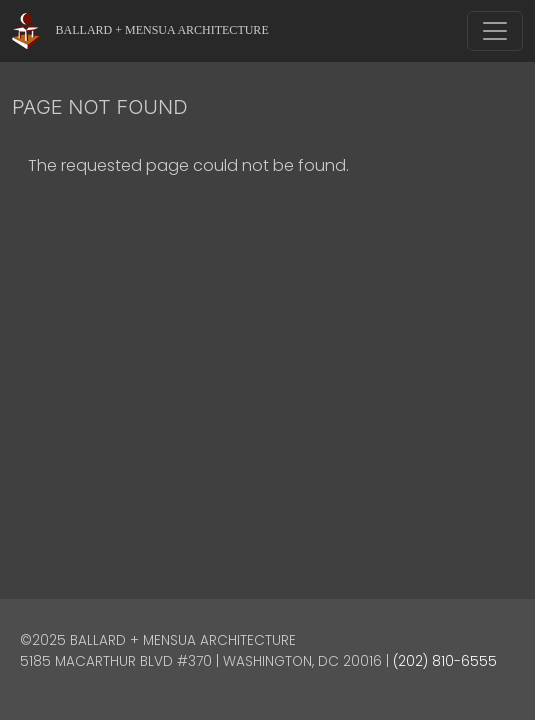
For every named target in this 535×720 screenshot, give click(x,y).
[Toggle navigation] (495, 31)
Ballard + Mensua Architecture (162, 30)
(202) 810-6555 (445, 661)
